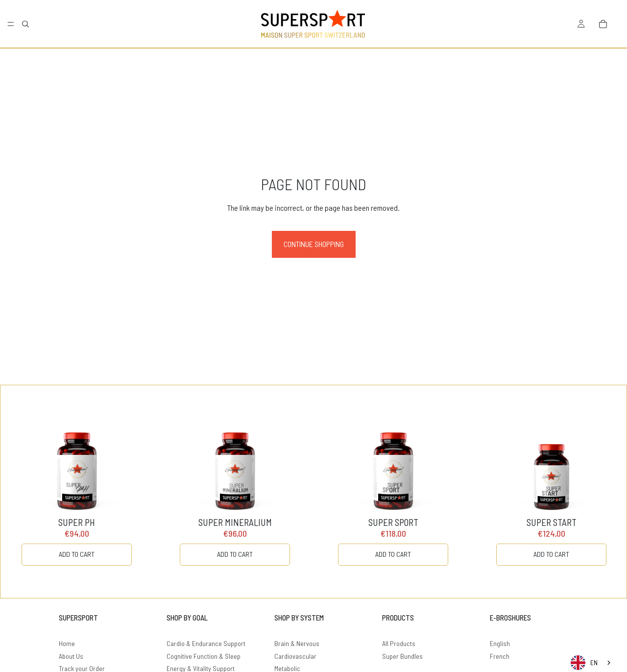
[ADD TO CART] (77, 555)
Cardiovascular (295, 656)
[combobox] (591, 663)
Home (67, 643)
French (500, 656)
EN (584, 663)
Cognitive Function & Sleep (204, 656)
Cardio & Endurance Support (206, 643)
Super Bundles (402, 656)
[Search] (25, 24)
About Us (71, 656)
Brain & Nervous (297, 643)
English (500, 643)
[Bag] (603, 24)
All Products (399, 643)
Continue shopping (314, 244)
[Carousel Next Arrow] (599, 492)
